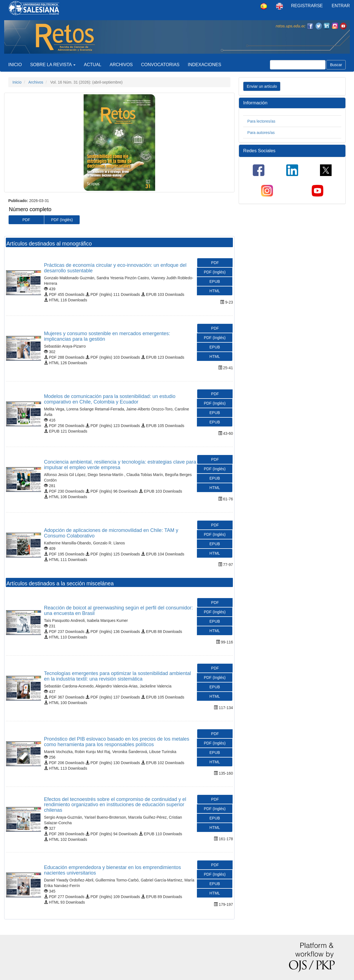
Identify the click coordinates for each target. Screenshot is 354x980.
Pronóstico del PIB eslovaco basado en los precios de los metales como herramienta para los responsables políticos (117, 742)
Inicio (15, 65)
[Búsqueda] (298, 65)
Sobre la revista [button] (53, 65)
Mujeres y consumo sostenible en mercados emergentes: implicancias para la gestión (107, 336)
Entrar (341, 6)
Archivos (121, 65)
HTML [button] (215, 291)
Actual (93, 65)
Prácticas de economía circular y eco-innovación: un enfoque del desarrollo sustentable (115, 268)
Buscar (336, 65)
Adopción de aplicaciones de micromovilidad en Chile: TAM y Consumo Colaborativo (111, 533)
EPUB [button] (215, 281)
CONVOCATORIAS (160, 65)
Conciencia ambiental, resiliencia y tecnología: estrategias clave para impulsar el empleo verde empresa (120, 465)
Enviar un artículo (262, 86)
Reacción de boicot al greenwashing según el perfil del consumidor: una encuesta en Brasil (118, 611)
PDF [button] (26, 220)
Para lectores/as (261, 121)
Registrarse (307, 6)
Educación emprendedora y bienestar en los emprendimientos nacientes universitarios (112, 870)
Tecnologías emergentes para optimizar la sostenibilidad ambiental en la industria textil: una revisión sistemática (117, 676)
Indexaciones (205, 65)
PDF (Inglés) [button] (62, 220)
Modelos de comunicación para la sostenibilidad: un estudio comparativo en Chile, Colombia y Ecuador (110, 399)
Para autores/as (261, 133)
